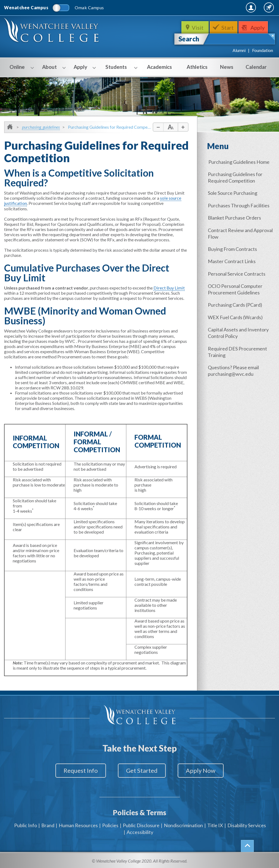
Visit (198, 27)
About (51, 67)
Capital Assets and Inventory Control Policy (239, 332)
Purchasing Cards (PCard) (236, 304)
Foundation (263, 50)
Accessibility (140, 831)
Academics (159, 67)
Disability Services (247, 824)
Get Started (142, 770)
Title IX (215, 824)
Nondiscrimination (183, 824)
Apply (258, 27)
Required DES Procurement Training (238, 350)
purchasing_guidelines (41, 127)
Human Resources (78, 824)
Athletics (197, 67)
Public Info (26, 824)
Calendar (256, 67)
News (227, 67)
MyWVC (216, 7)
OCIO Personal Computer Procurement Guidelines (236, 288)
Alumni (239, 50)
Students (118, 67)
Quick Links (261, 7)
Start (228, 27)
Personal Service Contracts (237, 273)
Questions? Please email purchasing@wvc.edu (234, 369)
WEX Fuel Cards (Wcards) (236, 316)
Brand (48, 824)
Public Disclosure (141, 824)
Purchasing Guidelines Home (239, 162)
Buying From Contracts (233, 248)
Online (19, 67)
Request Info (79, 770)
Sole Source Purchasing (233, 193)
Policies (110, 824)
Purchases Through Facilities (239, 205)
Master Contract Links (232, 261)
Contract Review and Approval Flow (241, 233)
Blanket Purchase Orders (235, 217)
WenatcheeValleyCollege (52, 31)
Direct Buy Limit (169, 287)
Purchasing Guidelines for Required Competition (236, 177)
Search (189, 39)
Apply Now (202, 770)
